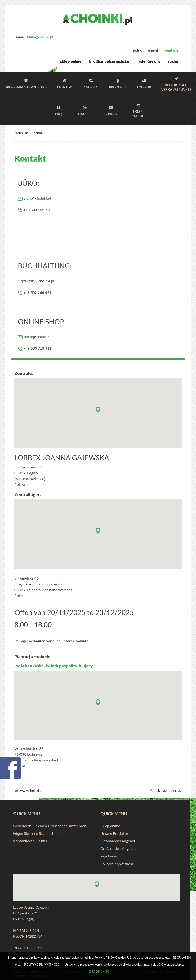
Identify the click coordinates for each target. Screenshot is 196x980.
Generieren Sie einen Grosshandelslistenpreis (50, 826)
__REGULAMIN (181, 958)
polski (138, 50)
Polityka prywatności (118, 864)
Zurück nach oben (166, 791)
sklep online (71, 61)
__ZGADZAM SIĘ (98, 972)
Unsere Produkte (114, 834)
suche (173, 61)
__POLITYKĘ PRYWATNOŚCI (41, 965)
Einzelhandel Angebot (118, 841)
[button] (98, 410)
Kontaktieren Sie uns (30, 841)
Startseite (21, 133)
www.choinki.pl (28, 791)
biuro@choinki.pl (40, 37)
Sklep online (110, 826)
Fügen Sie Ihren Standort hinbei (39, 834)
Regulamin (109, 856)
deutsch (171, 50)
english (154, 50)
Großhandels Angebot (118, 849)
